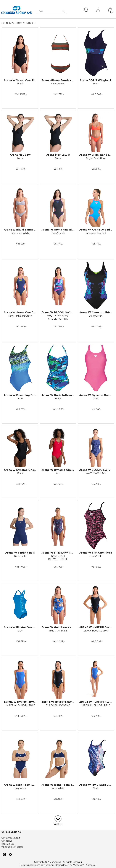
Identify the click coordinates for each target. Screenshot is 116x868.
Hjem (19, 23)
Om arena (7, 841)
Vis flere (58, 824)
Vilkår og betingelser (12, 847)
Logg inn (98, 11)
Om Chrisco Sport (11, 838)
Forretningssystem (30, 865)
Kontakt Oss (8, 844)
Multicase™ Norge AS (85, 865)
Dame (30, 23)
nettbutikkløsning (53, 865)
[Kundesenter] (86, 10)
